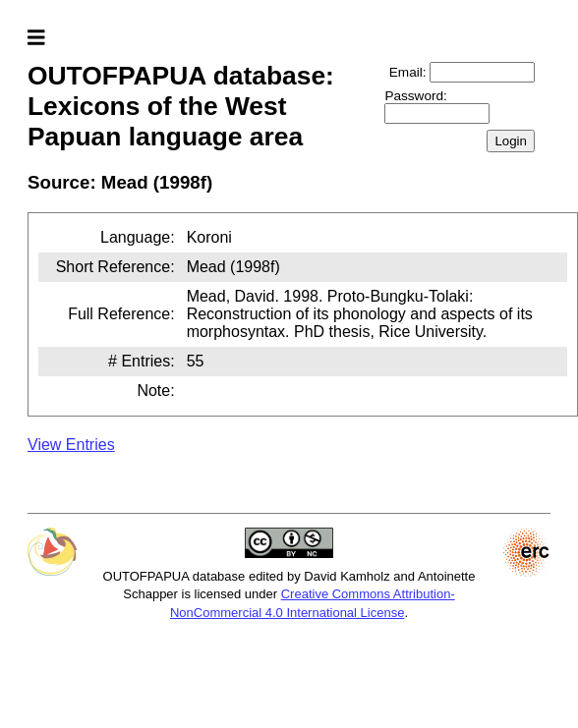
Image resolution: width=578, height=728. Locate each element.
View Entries (71, 445)
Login (511, 141)
